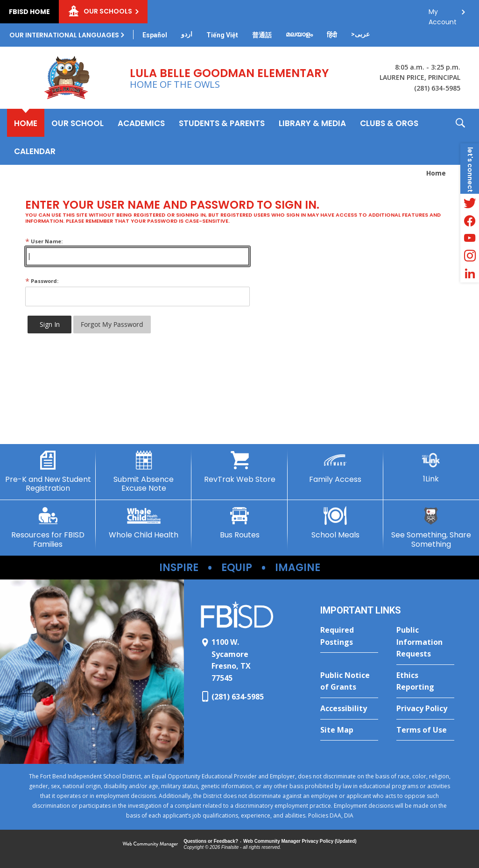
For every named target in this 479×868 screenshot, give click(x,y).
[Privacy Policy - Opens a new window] (425, 709)
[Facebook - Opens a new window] (470, 220)
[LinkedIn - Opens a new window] (470, 274)
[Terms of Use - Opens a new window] (425, 730)
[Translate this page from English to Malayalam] (299, 34)
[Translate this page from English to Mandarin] (262, 35)
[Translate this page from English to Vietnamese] (222, 35)
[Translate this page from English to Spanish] (155, 35)
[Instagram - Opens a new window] (470, 256)
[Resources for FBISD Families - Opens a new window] (48, 527)
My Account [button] (443, 14)
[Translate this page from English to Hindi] (332, 35)
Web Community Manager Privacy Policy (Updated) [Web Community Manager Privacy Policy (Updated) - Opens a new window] (300, 841)
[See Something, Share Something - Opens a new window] (431, 527)
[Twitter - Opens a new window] (470, 203)
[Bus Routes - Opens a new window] (239, 523)
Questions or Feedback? (211, 841)
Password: (42, 281)
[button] (460, 137)
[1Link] (431, 467)
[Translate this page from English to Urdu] (187, 34)
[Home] (26, 123)
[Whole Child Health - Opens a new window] (144, 523)
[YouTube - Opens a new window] (470, 238)
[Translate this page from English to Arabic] (360, 34)
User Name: (44, 241)
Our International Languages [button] (64, 35)
